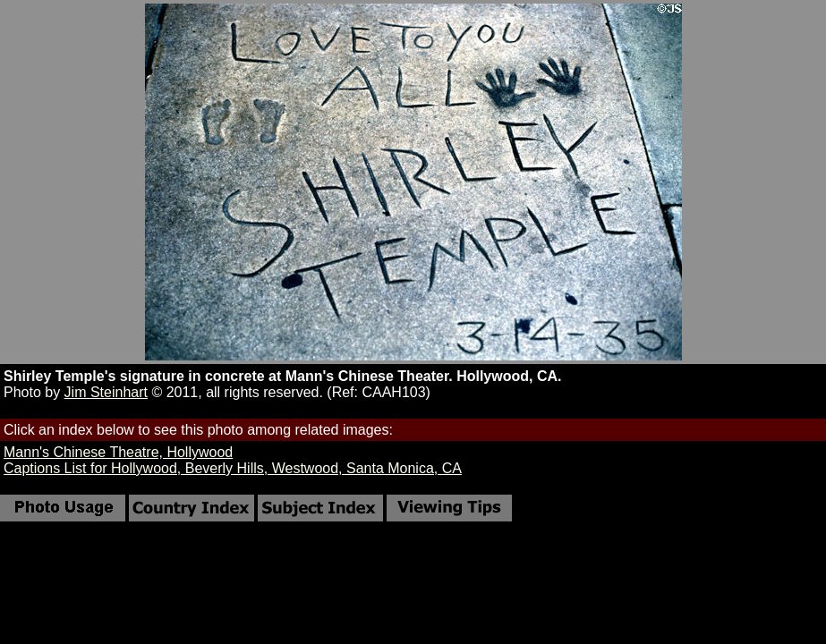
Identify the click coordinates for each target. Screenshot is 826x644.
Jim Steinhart (106, 392)
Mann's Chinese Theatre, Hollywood (118, 452)
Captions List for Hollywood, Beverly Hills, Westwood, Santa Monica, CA (233, 468)
